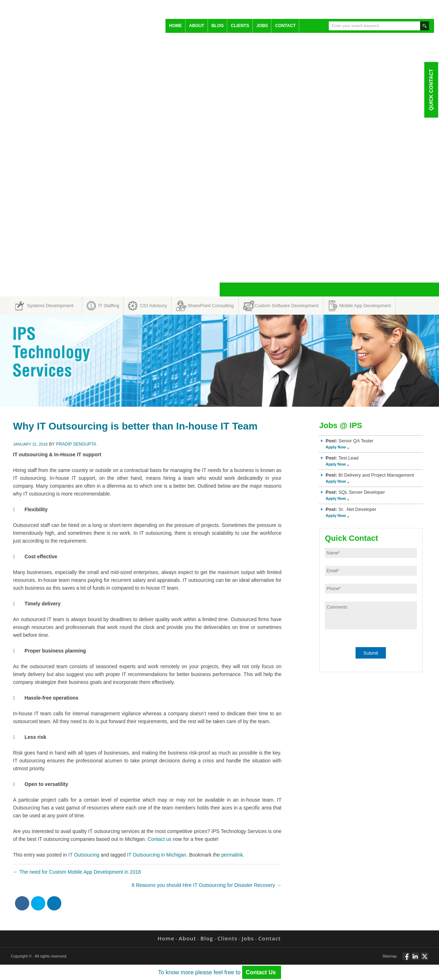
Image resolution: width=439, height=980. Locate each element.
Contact (285, 26)
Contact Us (262, 972)
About (197, 26)
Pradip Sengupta (76, 444)
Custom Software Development (287, 306)
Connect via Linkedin (415, 959)
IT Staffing (109, 306)
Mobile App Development (365, 306)
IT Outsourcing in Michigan (157, 855)
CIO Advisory (153, 306)
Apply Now (336, 447)
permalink (232, 855)
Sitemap (389, 956)
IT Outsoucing (84, 855)
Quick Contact (431, 90)
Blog (218, 26)
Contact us (160, 839)
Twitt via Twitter (425, 959)
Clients (240, 26)
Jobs (262, 26)
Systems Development (50, 306)
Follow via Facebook (406, 959)
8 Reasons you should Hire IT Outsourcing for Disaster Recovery (206, 885)
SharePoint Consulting (211, 306)
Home (175, 26)
